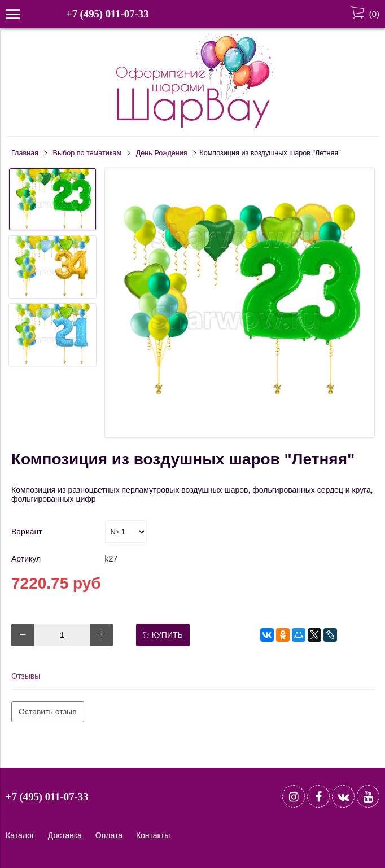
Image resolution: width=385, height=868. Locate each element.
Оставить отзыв (48, 712)
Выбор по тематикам (88, 153)
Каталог (20, 835)
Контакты (153, 835)
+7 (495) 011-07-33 (107, 14)
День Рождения (162, 153)
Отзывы (26, 676)
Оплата (109, 835)
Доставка (65, 835)
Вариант (27, 532)
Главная (25, 153)
